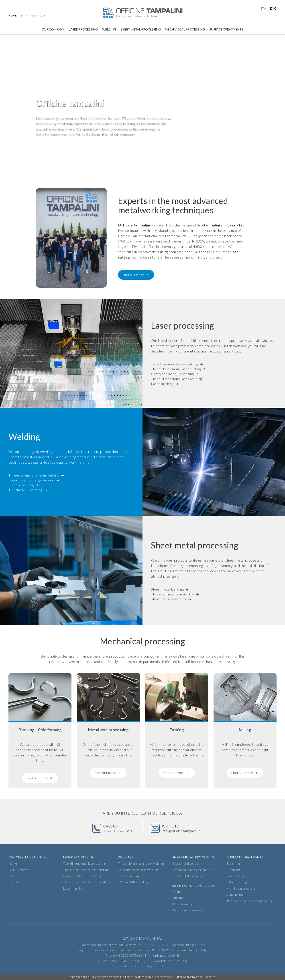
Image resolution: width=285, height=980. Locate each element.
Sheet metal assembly (169, 599)
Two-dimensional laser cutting (174, 363)
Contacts (38, 15)
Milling (177, 891)
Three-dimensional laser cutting (176, 368)
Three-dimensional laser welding (176, 379)
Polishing (233, 863)
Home (13, 15)
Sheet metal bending (167, 589)
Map (24, 15)
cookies (125, 966)
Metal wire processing (188, 910)
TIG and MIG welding (25, 490)
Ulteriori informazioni (190, 977)
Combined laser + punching (172, 374)
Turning (178, 898)
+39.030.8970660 (118, 828)
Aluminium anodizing (241, 888)
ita (264, 8)
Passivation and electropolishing (250, 901)
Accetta (210, 977)
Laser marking (162, 384)
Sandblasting (236, 876)
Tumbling (233, 870)
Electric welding (21, 485)
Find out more (133, 275)
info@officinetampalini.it (181, 828)
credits (160, 966)
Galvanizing (235, 895)
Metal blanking (183, 904)
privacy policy (143, 966)
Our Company (53, 29)
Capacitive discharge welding (31, 480)
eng (273, 8)
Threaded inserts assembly (172, 594)
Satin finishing (237, 882)
